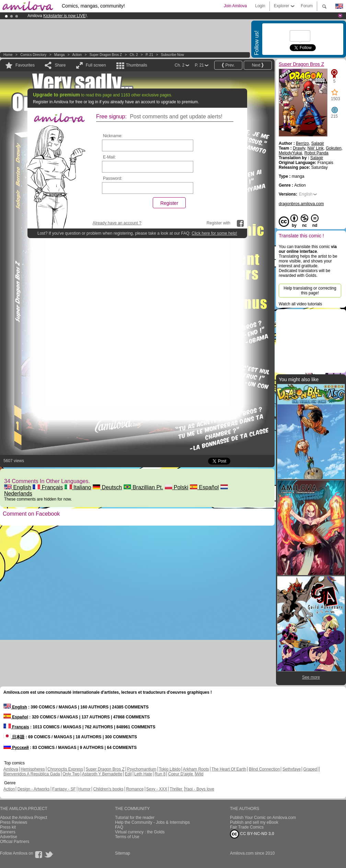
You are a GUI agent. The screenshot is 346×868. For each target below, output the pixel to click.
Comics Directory (33, 55)
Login (260, 6)
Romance (135, 789)
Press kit (8, 827)
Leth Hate (143, 774)
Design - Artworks (34, 789)
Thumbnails (137, 65)
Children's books (108, 789)
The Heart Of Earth (229, 769)
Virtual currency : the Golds (140, 832)
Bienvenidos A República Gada (32, 774)
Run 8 (160, 774)
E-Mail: (109, 157)
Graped (310, 769)
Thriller (176, 789)
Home (8, 55)
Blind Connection (264, 769)
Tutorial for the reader (135, 818)
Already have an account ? (117, 223)
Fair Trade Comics (247, 827)
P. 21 (149, 55)
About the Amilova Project (24, 818)
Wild (199, 774)
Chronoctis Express (65, 769)
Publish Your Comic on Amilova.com (263, 818)
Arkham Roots (196, 769)
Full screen (96, 65)
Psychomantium (142, 769)
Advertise (9, 837)
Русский (16, 748)
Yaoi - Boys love (199, 789)
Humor (84, 789)
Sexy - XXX (157, 789)
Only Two (71, 774)
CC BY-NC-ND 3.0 (252, 834)
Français (48, 487)
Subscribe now (172, 55)
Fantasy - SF (64, 789)
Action (77, 55)
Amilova (11, 769)
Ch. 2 (134, 55)
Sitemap (123, 853)
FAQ (119, 827)
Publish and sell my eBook (254, 822)
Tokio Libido (170, 769)
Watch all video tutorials (300, 304)
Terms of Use (127, 837)
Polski (177, 487)
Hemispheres (33, 769)
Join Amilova (235, 6)
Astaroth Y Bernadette (102, 774)
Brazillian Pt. (143, 487)
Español (204, 487)
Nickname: (113, 136)
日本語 (14, 737)
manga (60, 55)
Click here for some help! (214, 233)
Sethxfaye (292, 769)
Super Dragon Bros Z (106, 55)
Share (60, 65)
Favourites (25, 65)
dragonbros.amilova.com (301, 204)
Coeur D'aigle (181, 774)
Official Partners (15, 842)
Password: (113, 178)
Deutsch (107, 487)
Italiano (78, 487)
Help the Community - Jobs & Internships (152, 822)
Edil (128, 774)
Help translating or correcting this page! (310, 291)
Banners (8, 832)
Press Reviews (14, 822)
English (18, 487)
